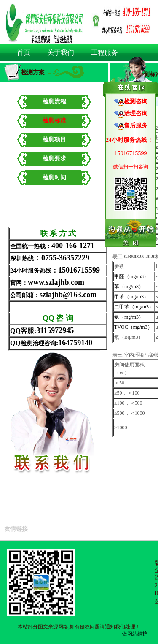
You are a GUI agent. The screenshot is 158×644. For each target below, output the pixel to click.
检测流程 (54, 101)
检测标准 (54, 120)
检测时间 (54, 177)
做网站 (130, 634)
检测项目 (54, 139)
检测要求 (54, 158)
